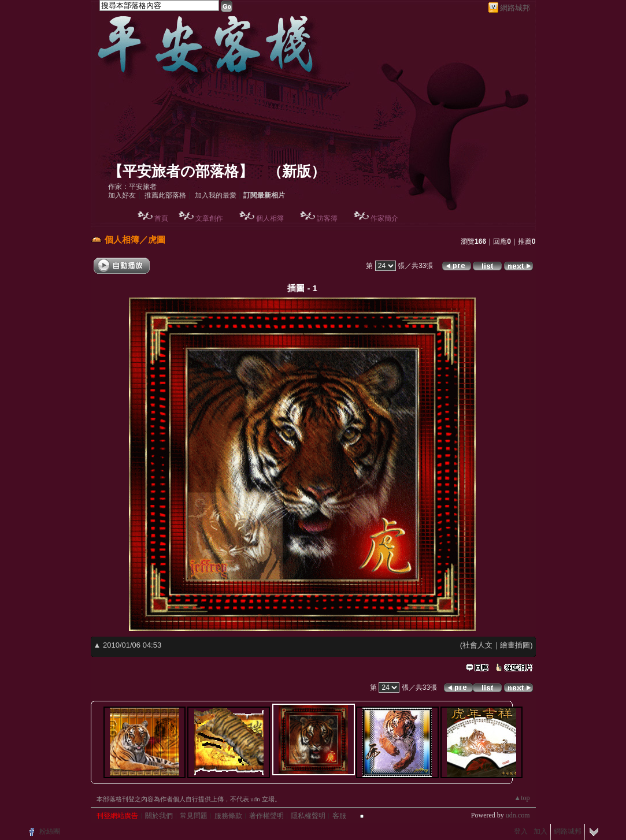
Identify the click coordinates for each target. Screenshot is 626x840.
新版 (297, 171)
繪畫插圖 (515, 645)
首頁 (161, 218)
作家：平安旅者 (132, 187)
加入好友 (122, 195)
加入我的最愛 (216, 195)
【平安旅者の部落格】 (181, 171)
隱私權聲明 (308, 816)
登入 (521, 831)
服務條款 (228, 816)
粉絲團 (50, 831)
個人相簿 (270, 218)
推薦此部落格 (165, 195)
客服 (339, 816)
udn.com (518, 815)
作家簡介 (384, 218)
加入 (540, 831)
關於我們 (159, 816)
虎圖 (157, 239)
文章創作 (209, 218)
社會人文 (477, 645)
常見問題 (194, 816)
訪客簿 (327, 218)
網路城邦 (515, 8)
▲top (522, 798)
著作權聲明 (266, 816)
